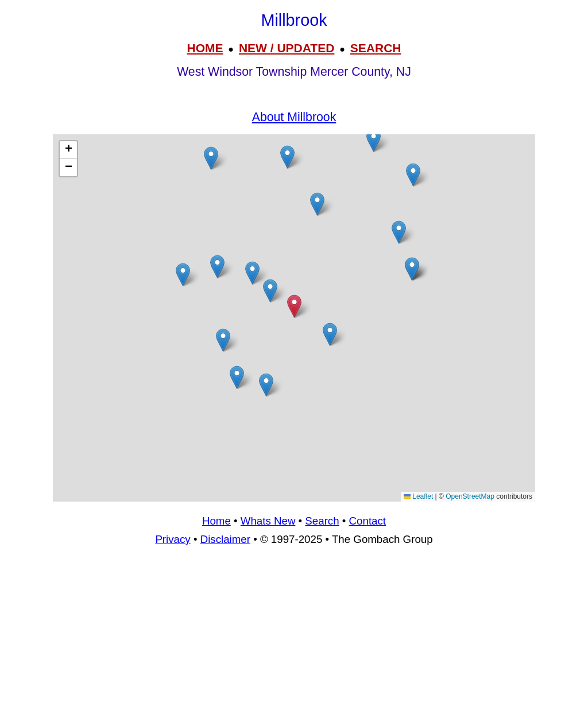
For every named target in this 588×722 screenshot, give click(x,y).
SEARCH (376, 48)
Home (216, 521)
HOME (205, 48)
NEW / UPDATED (287, 48)
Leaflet (418, 496)
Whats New (268, 521)
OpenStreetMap (470, 496)
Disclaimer (225, 539)
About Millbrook (294, 117)
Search (322, 521)
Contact (367, 521)
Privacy (173, 539)
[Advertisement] (294, 639)
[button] (237, 377)
